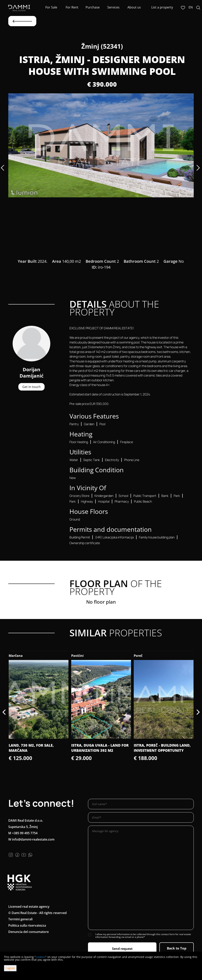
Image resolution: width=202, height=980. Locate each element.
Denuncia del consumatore (29, 932)
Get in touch (31, 387)
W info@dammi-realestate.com (31, 839)
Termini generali (20, 919)
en (191, 7)
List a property (162, 7)
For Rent (72, 7)
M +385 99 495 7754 (23, 833)
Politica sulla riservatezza (27, 925)
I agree (10, 968)
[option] (101, 145)
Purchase (93, 7)
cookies (41, 957)
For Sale (51, 7)
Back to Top (177, 948)
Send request (122, 949)
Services (113, 7)
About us (134, 7)
